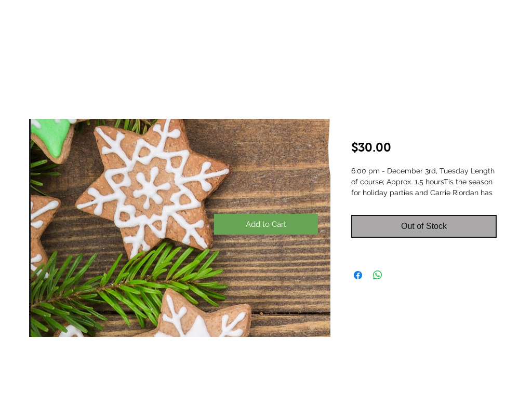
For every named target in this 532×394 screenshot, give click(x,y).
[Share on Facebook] (358, 275)
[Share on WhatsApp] (378, 275)
